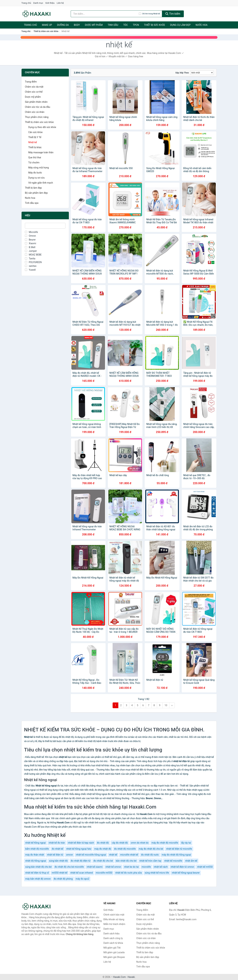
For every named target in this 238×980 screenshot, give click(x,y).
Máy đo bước (35, 173)
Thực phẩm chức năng (37, 117)
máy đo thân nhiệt (35, 855)
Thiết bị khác (35, 147)
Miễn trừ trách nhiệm (114, 924)
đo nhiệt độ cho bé (103, 861)
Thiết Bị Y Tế (35, 137)
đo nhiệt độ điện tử (81, 861)
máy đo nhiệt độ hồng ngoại (176, 855)
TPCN (136, 25)
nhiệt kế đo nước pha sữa (129, 873)
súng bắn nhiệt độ (58, 861)
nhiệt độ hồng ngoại (36, 861)
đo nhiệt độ (103, 843)
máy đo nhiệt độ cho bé (151, 849)
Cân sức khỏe (35, 132)
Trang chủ (26, 3)
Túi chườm (34, 163)
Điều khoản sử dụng (114, 919)
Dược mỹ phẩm (94, 25)
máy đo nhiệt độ (103, 849)
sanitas (31, 266)
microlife (146, 867)
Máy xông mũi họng (39, 168)
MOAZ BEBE (33, 255)
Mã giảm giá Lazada (114, 952)
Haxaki (131, 977)
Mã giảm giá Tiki (112, 948)
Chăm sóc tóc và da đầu (38, 107)
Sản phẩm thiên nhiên (36, 102)
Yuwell (30, 270)
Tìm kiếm (173, 14)
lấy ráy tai (186, 843)
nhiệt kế (113, 855)
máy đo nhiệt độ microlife (165, 843)
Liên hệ (60, 3)
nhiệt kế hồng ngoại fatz (79, 849)
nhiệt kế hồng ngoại (36, 843)
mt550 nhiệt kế (60, 873)
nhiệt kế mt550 (205, 867)
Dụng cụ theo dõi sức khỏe (42, 127)
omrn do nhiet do (140, 843)
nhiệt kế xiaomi (95, 867)
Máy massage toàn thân (41, 152)
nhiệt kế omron (113, 867)
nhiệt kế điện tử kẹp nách (81, 843)
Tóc (125, 25)
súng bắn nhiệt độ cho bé (38, 867)
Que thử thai (35, 157)
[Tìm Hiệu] (45, 226)
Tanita (30, 259)
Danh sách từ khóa (113, 943)
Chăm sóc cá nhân (35, 112)
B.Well (30, 247)
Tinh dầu (113, 25)
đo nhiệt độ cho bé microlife (69, 867)
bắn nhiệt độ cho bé (126, 861)
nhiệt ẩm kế (191, 861)
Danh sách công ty (113, 938)
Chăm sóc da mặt (34, 87)
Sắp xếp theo (182, 73)
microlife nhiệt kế (129, 855)
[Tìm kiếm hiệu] (105, 14)
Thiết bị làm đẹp (33, 188)
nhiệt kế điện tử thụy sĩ (37, 873)
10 (166, 705)
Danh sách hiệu (112, 934)
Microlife (31, 232)
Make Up (47, 25)
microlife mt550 (104, 873)
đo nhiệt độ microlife (125, 849)
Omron (30, 236)
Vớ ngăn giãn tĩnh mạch (41, 183)
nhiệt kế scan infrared (82, 873)
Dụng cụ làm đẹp (180, 25)
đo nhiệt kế (57, 849)
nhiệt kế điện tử (55, 855)
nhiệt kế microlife (173, 861)
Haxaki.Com (120, 977)
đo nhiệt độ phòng (63, 879)
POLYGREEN (33, 262)
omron (69, 855)
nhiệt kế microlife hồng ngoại (91, 855)
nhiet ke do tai (131, 867)
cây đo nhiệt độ (120, 843)
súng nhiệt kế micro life (157, 873)
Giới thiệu (50, 3)
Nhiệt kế (33, 142)
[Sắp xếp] (202, 73)
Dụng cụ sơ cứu (36, 178)
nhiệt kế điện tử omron (182, 867)
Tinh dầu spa (32, 203)
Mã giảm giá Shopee (114, 957)
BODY (77, 25)
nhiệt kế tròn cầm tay (150, 861)
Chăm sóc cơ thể (34, 92)
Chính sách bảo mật (114, 915)
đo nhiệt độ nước (150, 855)
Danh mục (38, 3)
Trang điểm (31, 82)
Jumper (31, 251)
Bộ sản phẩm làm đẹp (36, 193)
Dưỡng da (63, 25)
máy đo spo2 (82, 879)
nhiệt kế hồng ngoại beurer (186, 873)
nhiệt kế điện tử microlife (179, 849)
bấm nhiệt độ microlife (37, 849)
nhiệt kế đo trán (57, 843)
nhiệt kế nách (161, 867)
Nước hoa (202, 25)
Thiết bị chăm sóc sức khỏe (46, 31)
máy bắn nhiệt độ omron (38, 879)
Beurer (30, 240)
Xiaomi (30, 243)
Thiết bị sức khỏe (155, 25)
